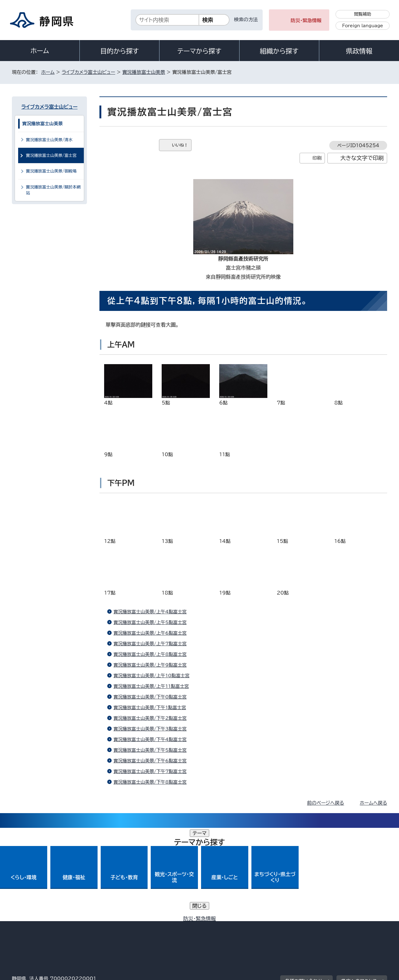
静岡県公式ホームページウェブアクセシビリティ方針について (220, 927)
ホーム (40, 51)
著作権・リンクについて (41, 927)
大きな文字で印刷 (362, 158)
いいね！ (180, 145)
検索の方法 (246, 20)
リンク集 (314, 927)
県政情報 (359, 51)
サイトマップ (358, 927)
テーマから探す (199, 51)
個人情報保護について (111, 927)
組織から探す (279, 51)
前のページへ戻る (326, 803)
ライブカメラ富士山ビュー (88, 72)
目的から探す (119, 51)
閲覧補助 (363, 14)
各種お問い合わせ (304, 888)
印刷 (317, 158)
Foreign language (363, 26)
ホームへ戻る (374, 803)
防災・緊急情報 (306, 21)
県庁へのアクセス (359, 888)
